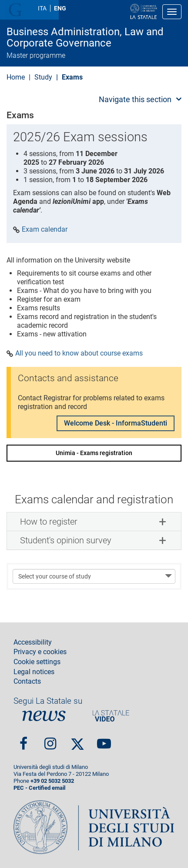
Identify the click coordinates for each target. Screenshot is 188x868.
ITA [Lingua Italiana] (42, 8)
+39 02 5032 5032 (52, 781)
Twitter (77, 740)
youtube (104, 740)
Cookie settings (37, 662)
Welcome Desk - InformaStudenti (116, 423)
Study (43, 77)
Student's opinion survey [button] (66, 540)
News (44, 716)
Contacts (27, 682)
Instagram (50, 740)
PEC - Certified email (39, 788)
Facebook (23, 740)
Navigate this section (135, 99)
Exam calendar (45, 229)
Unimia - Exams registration (94, 453)
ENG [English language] (60, 8)
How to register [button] (49, 522)
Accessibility (33, 642)
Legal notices (34, 672)
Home (16, 77)
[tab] (94, 522)
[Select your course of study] (94, 576)
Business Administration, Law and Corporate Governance (85, 38)
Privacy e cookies (40, 652)
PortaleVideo (111, 716)
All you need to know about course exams (79, 353)
